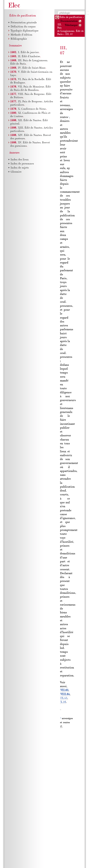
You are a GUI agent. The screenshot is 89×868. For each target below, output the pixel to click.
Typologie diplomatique (25, 31)
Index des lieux (20, 160)
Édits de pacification (71, 17)
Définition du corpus (23, 27)
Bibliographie (19, 39)
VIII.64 (65, 694)
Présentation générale (24, 23)
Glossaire (16, 172)
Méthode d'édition (21, 35)
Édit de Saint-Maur (32, 68)
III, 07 (69, 34)
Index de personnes (22, 164)
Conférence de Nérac (32, 109)
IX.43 (64, 698)
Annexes (14, 153)
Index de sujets (20, 168)
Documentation (69, 21)
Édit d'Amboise (29, 56)
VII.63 (64, 690)
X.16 (63, 702)
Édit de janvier (28, 52)
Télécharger (71, 25)
